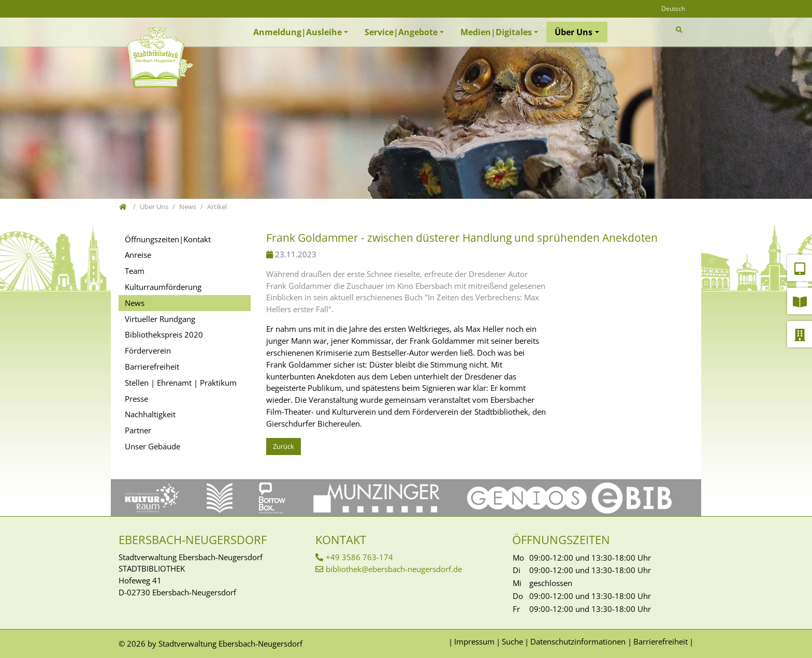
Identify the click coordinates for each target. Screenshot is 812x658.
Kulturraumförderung (163, 287)
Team (135, 271)
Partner (138, 430)
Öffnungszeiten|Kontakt (168, 239)
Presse (136, 399)
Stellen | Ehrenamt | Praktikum (181, 383)
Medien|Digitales (496, 32)
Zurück (284, 446)
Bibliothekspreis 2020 (164, 334)
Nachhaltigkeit (150, 414)
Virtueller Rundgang (160, 319)
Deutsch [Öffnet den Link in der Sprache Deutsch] (673, 9)
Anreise (138, 255)
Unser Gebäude (153, 446)
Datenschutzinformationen (578, 641)
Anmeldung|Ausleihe (298, 32)
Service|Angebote (401, 32)
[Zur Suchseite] (680, 30)
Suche (512, 641)
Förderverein (148, 350)
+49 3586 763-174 (359, 557)
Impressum (474, 641)
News (135, 303)
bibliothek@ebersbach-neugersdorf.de (394, 569)
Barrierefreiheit (152, 367)
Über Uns (574, 32)
